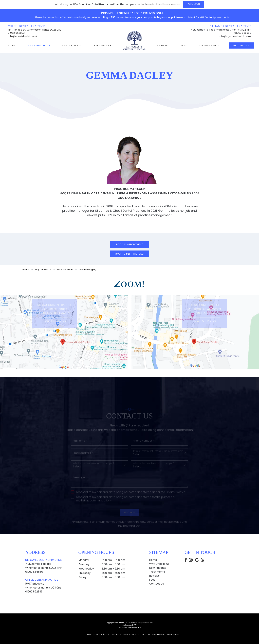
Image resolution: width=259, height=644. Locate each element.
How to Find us (48, 321)
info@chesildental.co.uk (23, 36)
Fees (184, 45)
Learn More (194, 4)
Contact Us (157, 584)
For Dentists (241, 45)
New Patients (72, 45)
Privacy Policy (174, 501)
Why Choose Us (39, 45)
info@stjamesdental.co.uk (235, 36)
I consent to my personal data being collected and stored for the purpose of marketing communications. (126, 508)
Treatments (103, 45)
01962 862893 (16, 33)
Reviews (163, 45)
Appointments (209, 45)
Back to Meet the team (129, 254)
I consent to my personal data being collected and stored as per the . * (131, 501)
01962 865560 (243, 33)
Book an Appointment (130, 244)
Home (12, 45)
